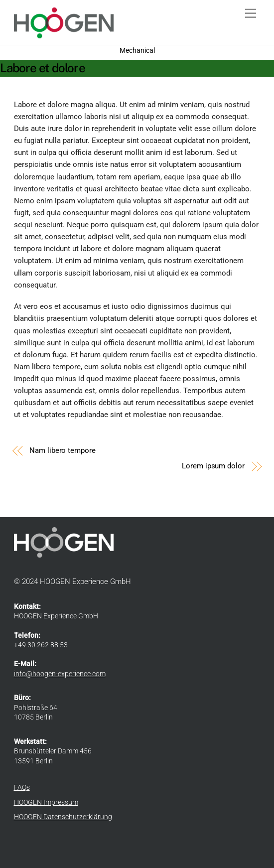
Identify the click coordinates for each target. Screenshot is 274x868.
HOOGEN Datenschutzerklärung (63, 817)
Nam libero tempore (63, 450)
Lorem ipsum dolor (213, 466)
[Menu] (251, 14)
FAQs (22, 787)
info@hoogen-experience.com (60, 674)
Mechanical (137, 50)
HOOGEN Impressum (46, 802)
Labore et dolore (43, 68)
